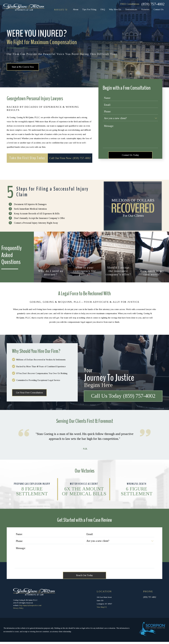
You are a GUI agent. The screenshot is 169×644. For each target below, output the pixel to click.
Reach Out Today (84, 577)
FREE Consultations (130, 4)
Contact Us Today (130, 156)
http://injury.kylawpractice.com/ (30, 608)
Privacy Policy (18, 610)
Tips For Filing (89, 9)
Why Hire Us (115, 9)
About (76, 9)
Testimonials (131, 9)
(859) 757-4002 (153, 4)
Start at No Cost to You (24, 67)
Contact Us (159, 9)
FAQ (103, 9)
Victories (145, 9)
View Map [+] (102, 609)
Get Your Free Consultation (30, 394)
